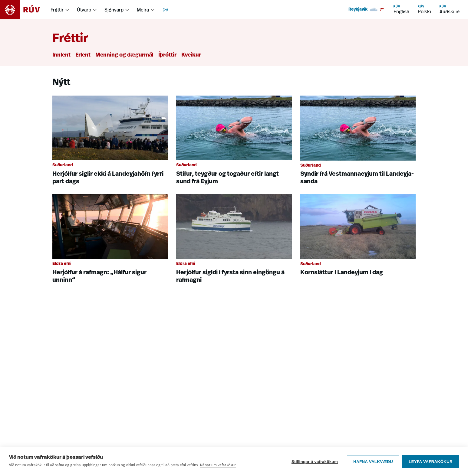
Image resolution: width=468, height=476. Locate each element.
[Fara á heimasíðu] (25, 10)
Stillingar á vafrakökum (315, 462)
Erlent (83, 55)
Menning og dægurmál (124, 55)
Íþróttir (167, 55)
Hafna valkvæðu (373, 462)
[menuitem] (60, 10)
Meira (143, 10)
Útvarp (84, 10)
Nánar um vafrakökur (218, 465)
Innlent (61, 55)
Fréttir (57, 10)
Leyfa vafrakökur (431, 462)
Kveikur (191, 55)
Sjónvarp (114, 10)
